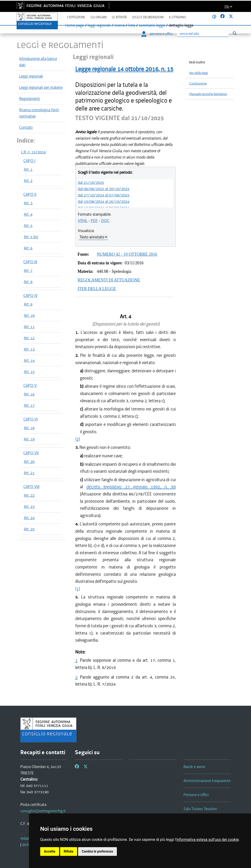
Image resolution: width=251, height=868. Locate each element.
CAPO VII (31, 453)
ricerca (119, 25)
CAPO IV (30, 295)
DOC (105, 221)
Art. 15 (29, 372)
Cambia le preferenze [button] (97, 851)
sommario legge (152, 25)
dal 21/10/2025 (91, 182)
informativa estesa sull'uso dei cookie (208, 840)
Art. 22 (29, 495)
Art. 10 (29, 315)
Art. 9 (28, 304)
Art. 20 (29, 462)
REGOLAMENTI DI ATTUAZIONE (109, 280)
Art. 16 (29, 394)
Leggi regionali (31, 76)
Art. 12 (29, 338)
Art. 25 (29, 529)
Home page (75, 25)
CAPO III (30, 262)
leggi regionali (99, 25)
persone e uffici (157, 34)
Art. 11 (29, 327)
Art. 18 (29, 428)
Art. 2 (28, 181)
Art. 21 (29, 473)
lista (132, 25)
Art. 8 (28, 282)
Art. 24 (29, 518)
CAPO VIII (31, 487)
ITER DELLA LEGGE (97, 289)
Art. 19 (29, 439)
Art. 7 (28, 270)
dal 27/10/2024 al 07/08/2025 (104, 195)
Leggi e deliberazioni (148, 17)
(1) (78, 589)
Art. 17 (29, 405)
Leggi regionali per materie (41, 87)
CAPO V (30, 385)
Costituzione (198, 83)
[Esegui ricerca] (235, 33)
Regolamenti (30, 99)
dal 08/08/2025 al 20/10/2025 (104, 189)
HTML (83, 221)
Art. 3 (28, 203)
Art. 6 (28, 248)
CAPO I (29, 161)
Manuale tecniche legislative (208, 94)
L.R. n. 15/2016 (33, 152)
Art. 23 (29, 506)
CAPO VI (30, 419)
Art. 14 (29, 360)
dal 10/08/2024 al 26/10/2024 (104, 201)
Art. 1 (28, 169)
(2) (78, 439)
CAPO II (30, 194)
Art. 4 (28, 214)
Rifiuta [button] (69, 851)
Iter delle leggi (199, 73)
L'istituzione (76, 17)
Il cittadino (177, 17)
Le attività (119, 17)
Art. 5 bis (31, 237)
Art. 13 (29, 349)
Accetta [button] (50, 851)
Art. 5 (28, 225)
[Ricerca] (203, 34)
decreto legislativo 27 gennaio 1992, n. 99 (131, 487)
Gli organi (99, 17)
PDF (94, 221)
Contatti (26, 127)
